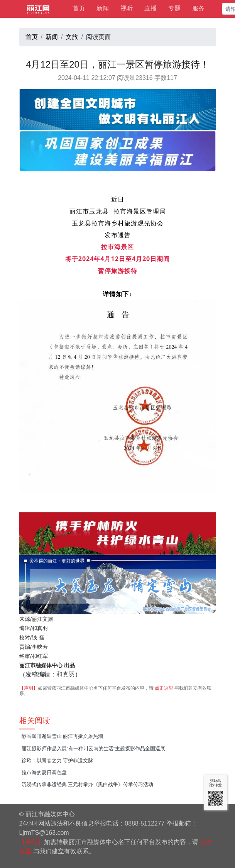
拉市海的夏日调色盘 (44, 772)
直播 (150, 8)
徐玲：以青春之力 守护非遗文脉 (57, 760)
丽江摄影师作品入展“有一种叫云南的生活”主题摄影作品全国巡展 (94, 748)
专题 (174, 8)
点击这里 (164, 688)
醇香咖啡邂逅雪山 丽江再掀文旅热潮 (63, 736)
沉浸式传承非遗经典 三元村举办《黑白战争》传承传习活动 (88, 784)
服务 (198, 8)
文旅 (72, 37)
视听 (127, 8)
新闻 (103, 8)
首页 (79, 8)
